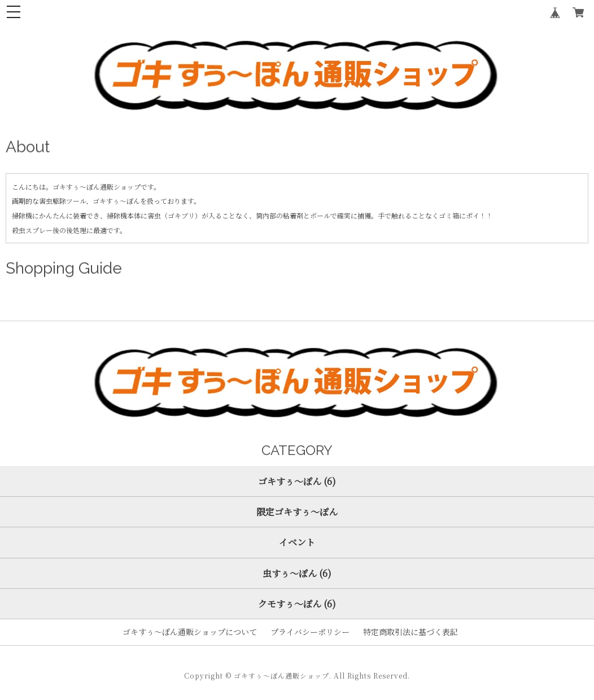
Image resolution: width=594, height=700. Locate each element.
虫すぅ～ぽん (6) (297, 573)
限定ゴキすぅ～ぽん (297, 512)
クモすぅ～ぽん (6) (297, 604)
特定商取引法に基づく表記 (410, 632)
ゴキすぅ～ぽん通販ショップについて (190, 632)
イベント (297, 542)
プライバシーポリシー (310, 632)
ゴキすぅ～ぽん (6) (297, 481)
